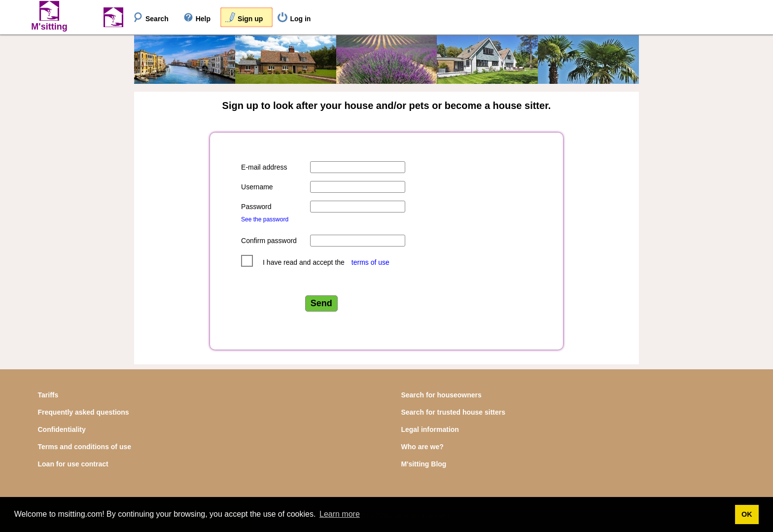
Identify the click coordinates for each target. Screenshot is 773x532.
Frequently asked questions (84, 412)
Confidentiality (62, 429)
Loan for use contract (73, 464)
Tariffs (48, 395)
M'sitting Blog (423, 464)
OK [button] (747, 514)
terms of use (370, 262)
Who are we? (422, 447)
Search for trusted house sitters (453, 412)
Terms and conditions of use (85, 447)
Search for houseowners (441, 395)
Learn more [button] (340, 514)
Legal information (430, 429)
